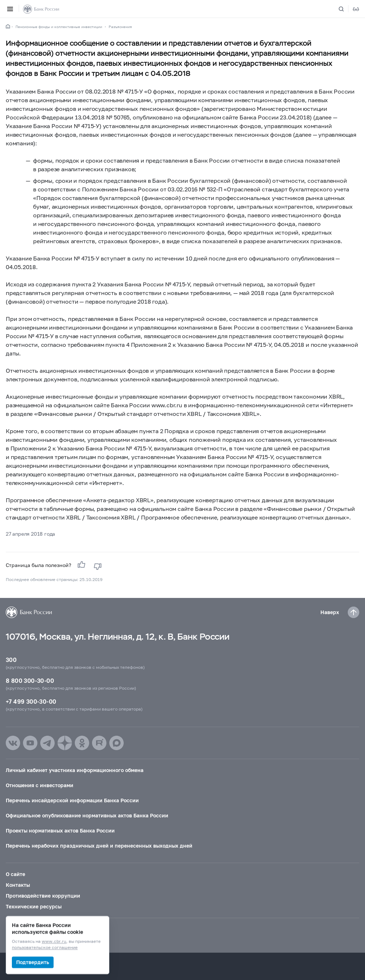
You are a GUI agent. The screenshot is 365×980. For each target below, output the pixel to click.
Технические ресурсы (34, 906)
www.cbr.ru (54, 942)
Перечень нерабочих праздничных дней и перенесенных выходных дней (99, 846)
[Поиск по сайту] (346, 9)
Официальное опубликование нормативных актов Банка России (87, 815)
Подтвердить (33, 962)
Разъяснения (120, 27)
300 (11, 660)
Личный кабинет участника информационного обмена (75, 770)
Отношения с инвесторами (40, 785)
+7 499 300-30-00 (31, 701)
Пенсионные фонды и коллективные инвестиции (59, 27)
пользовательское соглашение (45, 948)
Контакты (18, 885)
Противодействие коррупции (43, 896)
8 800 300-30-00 (30, 680)
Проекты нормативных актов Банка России (60, 831)
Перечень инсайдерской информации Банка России (72, 800)
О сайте (15, 874)
